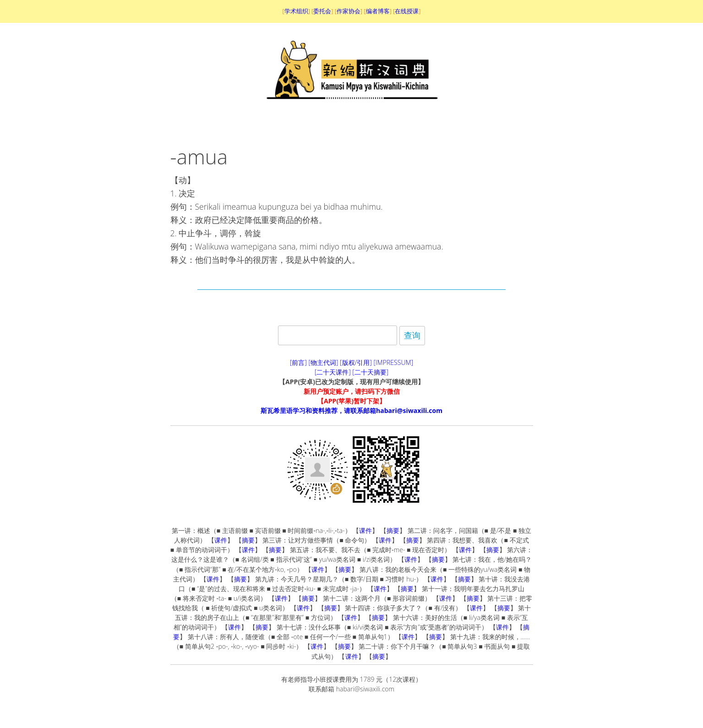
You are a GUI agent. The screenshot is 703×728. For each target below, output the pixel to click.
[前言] (298, 362)
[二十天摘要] (370, 372)
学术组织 (296, 11)
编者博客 (378, 11)
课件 (365, 530)
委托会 (322, 11)
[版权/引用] (356, 362)
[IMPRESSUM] (394, 362)
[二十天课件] (333, 372)
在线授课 (407, 11)
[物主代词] (323, 362)
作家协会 (349, 11)
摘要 (393, 530)
